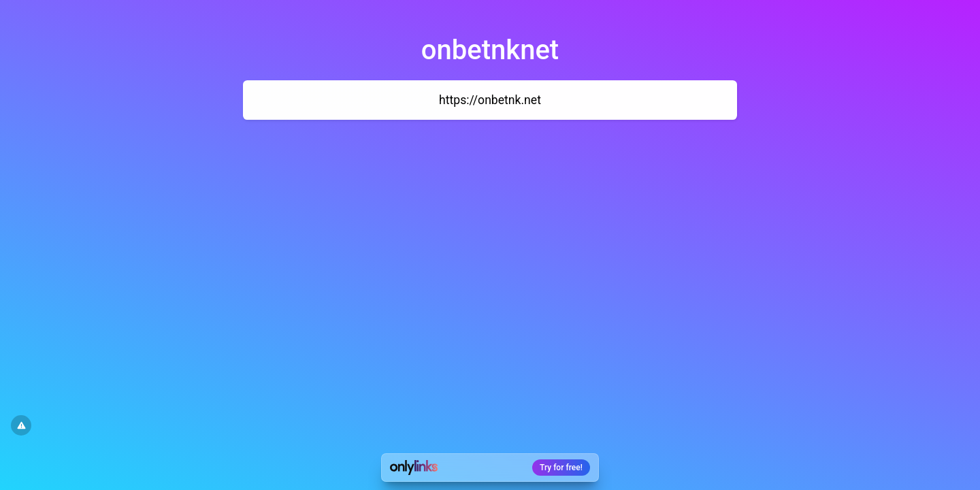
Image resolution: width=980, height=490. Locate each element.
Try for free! (561, 468)
